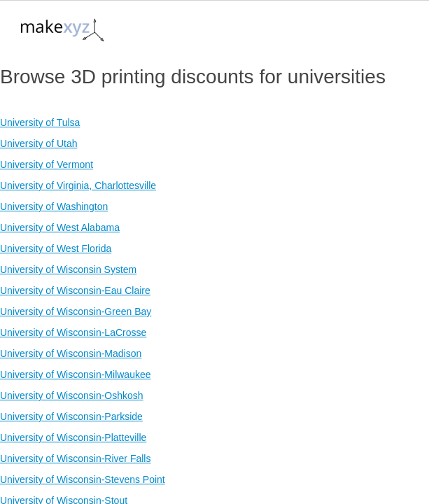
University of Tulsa (40, 122)
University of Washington (54, 206)
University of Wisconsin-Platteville (73, 437)
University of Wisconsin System (68, 269)
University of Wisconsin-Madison (71, 353)
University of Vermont (47, 164)
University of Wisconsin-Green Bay (76, 311)
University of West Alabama (60, 227)
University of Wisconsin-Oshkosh (72, 395)
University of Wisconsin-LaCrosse (73, 332)
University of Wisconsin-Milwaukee (76, 374)
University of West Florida (56, 248)
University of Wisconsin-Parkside (71, 416)
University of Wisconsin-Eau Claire (75, 290)
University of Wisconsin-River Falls (75, 458)
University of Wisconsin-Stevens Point (83, 479)
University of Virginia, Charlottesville (78, 185)
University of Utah (38, 143)
